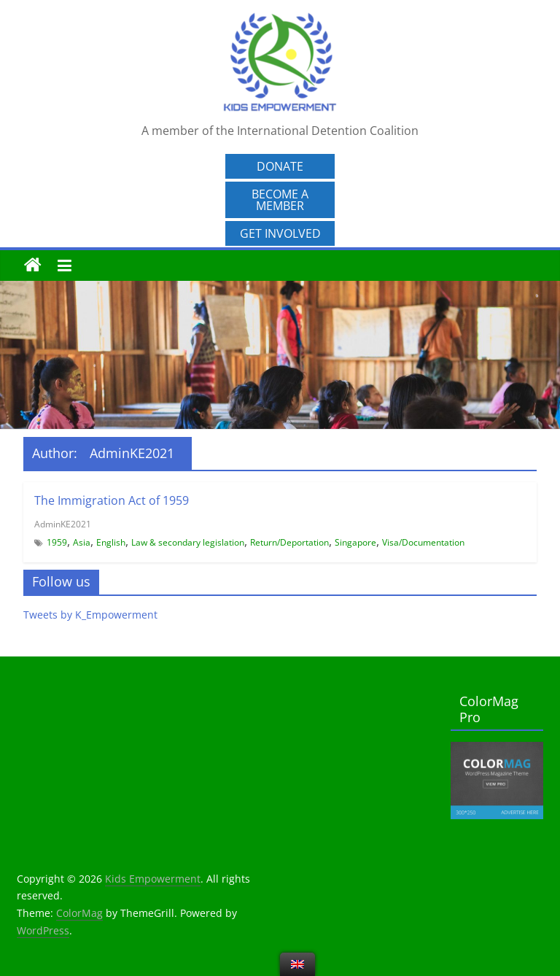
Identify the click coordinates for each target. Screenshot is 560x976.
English (111, 542)
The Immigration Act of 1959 (112, 500)
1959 (57, 542)
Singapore (355, 542)
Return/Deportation (289, 542)
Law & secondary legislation (188, 542)
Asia (82, 542)
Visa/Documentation (423, 542)
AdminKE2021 (63, 524)
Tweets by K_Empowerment (90, 615)
